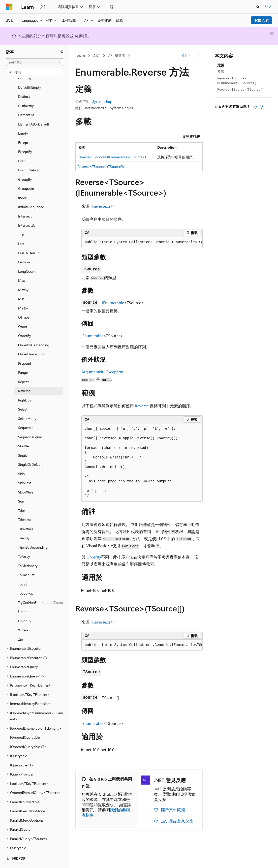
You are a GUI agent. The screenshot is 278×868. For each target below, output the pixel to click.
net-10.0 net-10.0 (100, 590)
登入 (268, 6)
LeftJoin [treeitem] (24, 248)
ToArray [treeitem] (24, 542)
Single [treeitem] (23, 441)
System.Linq (102, 101)
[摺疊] (62, 52)
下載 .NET (261, 20)
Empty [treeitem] (23, 119)
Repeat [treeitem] (23, 368)
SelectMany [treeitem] (27, 405)
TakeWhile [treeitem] (26, 515)
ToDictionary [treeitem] (28, 552)
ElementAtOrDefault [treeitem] (34, 110)
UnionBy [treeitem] (25, 607)
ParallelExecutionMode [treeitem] (27, 797)
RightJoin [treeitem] (25, 386)
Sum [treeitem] (22, 487)
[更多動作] (198, 56)
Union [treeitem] (23, 598)
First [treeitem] (21, 147)
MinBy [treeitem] (23, 294)
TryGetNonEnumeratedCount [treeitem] (41, 589)
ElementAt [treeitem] (26, 101)
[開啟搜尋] (258, 7)
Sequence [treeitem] (26, 414)
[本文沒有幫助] (261, 107)
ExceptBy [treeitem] (25, 138)
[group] (142, 242)
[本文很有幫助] (255, 107)
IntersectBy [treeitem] (27, 211)
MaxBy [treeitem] (23, 276)
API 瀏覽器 (117, 55)
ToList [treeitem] (23, 570)
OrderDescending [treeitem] (32, 340)
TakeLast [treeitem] (25, 506)
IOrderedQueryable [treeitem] (25, 723)
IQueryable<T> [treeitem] (22, 751)
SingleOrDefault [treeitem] (30, 451)
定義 (221, 65)
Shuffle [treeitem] (23, 432)
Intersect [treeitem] (25, 202)
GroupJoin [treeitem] (26, 175)
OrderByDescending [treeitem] (34, 331)
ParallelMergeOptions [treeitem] (27, 806)
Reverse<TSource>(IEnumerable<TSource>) (112, 157)
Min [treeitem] (21, 285)
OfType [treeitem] (24, 303)
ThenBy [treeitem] (24, 524)
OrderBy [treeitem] (25, 322)
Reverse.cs (101, 206)
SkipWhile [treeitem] (26, 478)
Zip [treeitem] (21, 625)
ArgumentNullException (102, 372)
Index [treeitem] (22, 184)
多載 (221, 71)
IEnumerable (113, 303)
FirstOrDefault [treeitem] (29, 156)
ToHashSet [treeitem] (26, 561)
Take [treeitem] (21, 497)
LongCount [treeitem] (27, 257)
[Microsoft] (9, 7)
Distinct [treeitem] (24, 83)
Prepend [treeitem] (25, 349)
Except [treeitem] (23, 129)
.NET (96, 55)
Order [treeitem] (23, 313)
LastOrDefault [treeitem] (29, 239)
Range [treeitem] (23, 359)
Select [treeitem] (23, 395)
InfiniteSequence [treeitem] (31, 193)
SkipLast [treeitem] (25, 469)
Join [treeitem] (21, 221)
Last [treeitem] (21, 230)
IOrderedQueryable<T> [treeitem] (28, 733)
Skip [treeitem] (21, 460)
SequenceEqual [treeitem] (30, 423)
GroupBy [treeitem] (25, 165)
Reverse (142, 406)
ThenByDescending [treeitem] (33, 533)
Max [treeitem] (21, 267)
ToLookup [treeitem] (26, 579)
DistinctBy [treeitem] (26, 92)
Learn (81, 55)
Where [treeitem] (23, 616)
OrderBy (94, 557)
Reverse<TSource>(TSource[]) (101, 166)
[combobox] (35, 62)
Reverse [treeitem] (24, 377)
